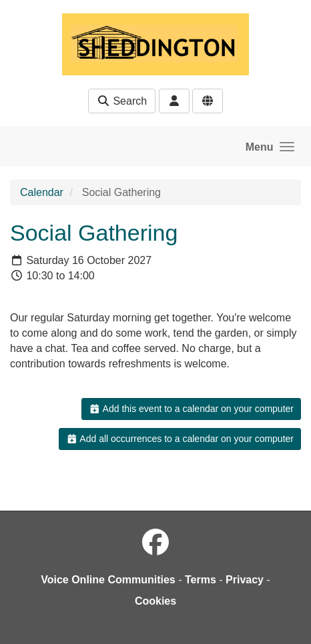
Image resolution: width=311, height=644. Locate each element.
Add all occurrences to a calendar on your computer (180, 439)
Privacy (245, 580)
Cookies (155, 601)
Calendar (42, 192)
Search (122, 101)
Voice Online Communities (108, 580)
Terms (201, 580)
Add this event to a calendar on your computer (191, 409)
